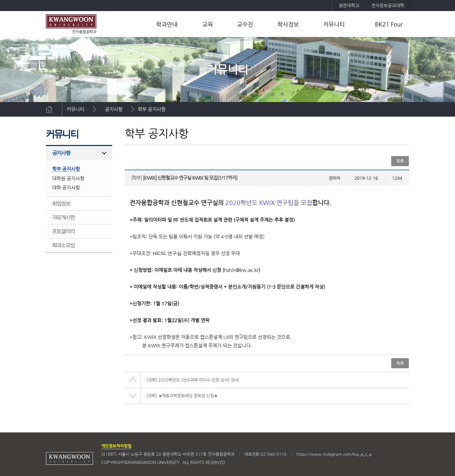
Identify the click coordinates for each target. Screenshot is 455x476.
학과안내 (167, 24)
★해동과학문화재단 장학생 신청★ (182, 396)
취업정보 (61, 203)
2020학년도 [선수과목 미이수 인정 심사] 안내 (192, 380)
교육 (208, 24)
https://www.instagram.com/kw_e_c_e (334, 454)
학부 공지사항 (152, 109)
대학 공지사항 (66, 187)
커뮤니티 (334, 24)
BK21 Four (389, 24)
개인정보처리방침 (116, 446)
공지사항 (114, 109)
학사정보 (288, 24)
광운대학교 (349, 5)
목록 (400, 161)
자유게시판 (63, 217)
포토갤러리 (63, 231)
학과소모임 (63, 245)
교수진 (245, 24)
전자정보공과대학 (388, 5)
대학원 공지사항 (68, 178)
